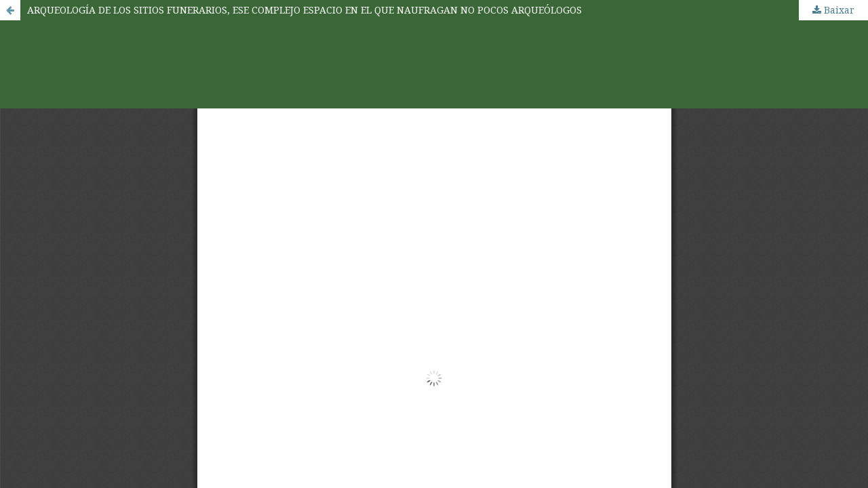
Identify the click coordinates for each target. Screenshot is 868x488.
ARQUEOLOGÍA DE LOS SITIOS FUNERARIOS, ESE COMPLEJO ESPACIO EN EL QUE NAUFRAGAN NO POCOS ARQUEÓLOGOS (304, 10)
